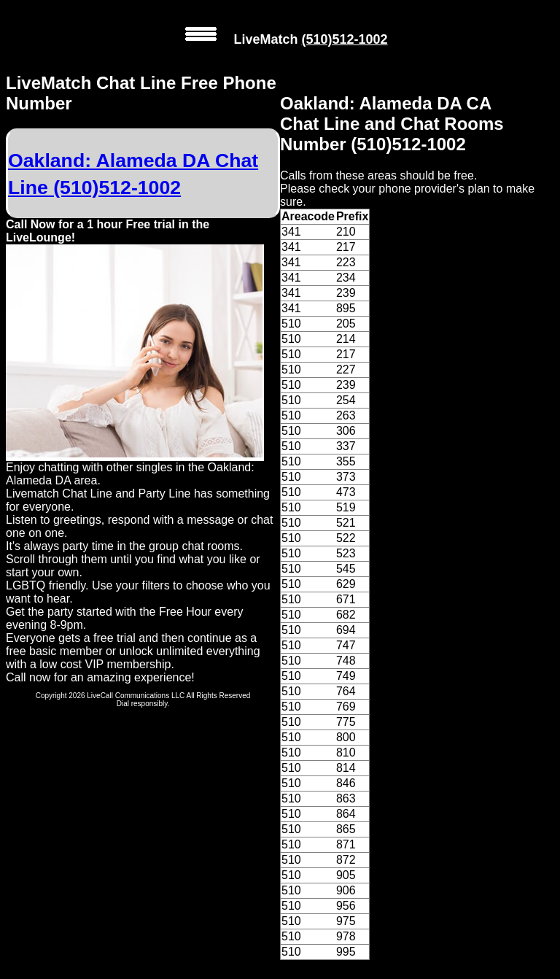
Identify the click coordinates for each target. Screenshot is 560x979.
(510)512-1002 (344, 39)
